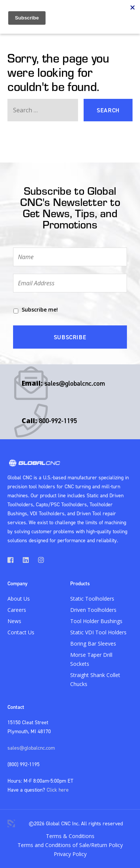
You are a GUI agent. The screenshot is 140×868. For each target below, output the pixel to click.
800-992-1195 (58, 421)
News (14, 621)
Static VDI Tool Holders (98, 632)
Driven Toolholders (93, 610)
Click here (58, 790)
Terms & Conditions (70, 836)
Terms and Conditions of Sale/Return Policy (70, 845)
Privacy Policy (70, 854)
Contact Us (21, 632)
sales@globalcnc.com (75, 383)
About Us (19, 599)
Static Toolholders (92, 599)
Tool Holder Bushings (96, 621)
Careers (17, 610)
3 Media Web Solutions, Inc (11, 823)
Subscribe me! (40, 309)
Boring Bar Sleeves (93, 644)
